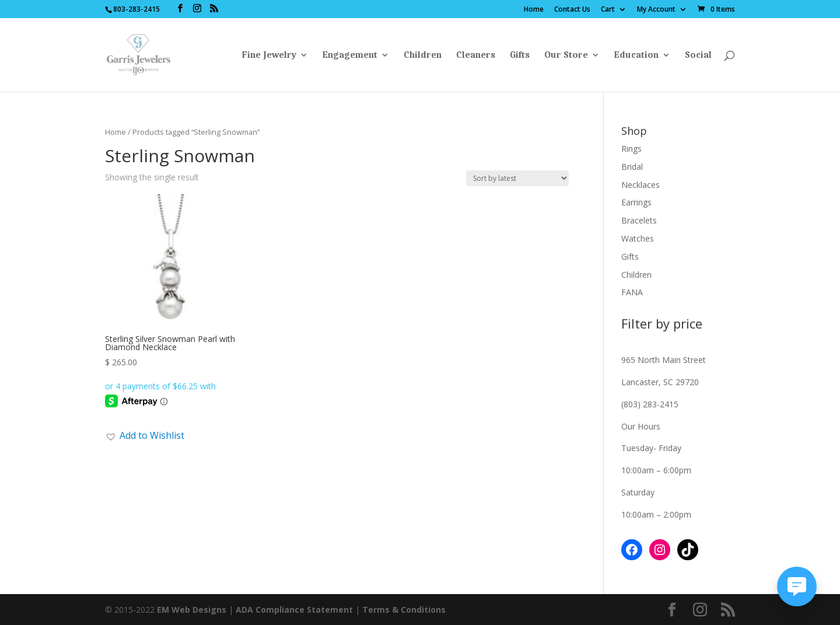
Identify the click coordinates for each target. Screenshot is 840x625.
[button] (145, 435)
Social (698, 55)
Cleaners (476, 55)
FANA (632, 292)
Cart (608, 10)
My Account (656, 10)
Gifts (520, 55)
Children (423, 55)
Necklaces (640, 185)
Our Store (566, 55)
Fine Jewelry (269, 55)
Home (534, 10)
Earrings (636, 202)
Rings (631, 149)
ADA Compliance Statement (294, 610)
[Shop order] (517, 178)
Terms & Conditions (404, 610)
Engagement (350, 55)
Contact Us (572, 10)
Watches (638, 238)
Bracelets (639, 220)
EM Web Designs (193, 610)
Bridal (632, 167)
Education (636, 55)
